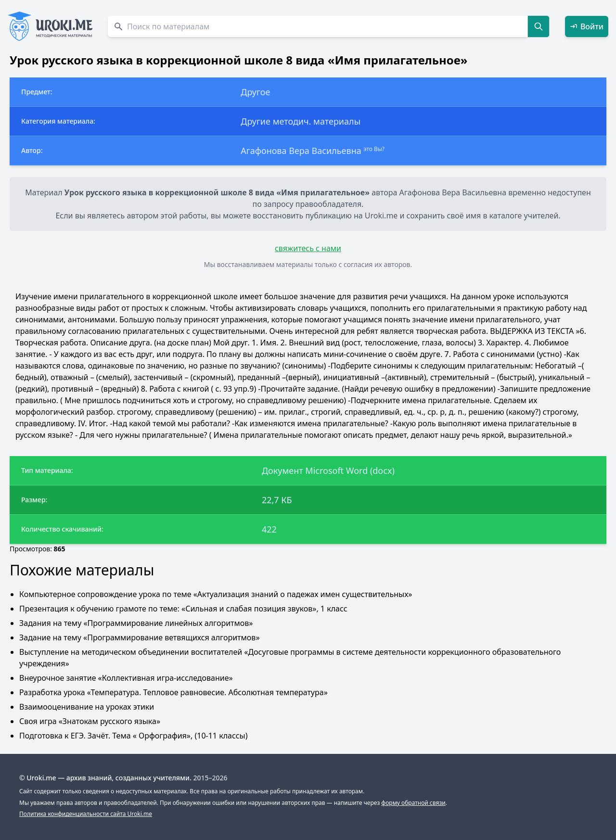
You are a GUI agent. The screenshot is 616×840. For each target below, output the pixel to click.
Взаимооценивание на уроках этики (87, 707)
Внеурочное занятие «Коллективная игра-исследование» (126, 678)
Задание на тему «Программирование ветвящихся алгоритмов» (140, 637)
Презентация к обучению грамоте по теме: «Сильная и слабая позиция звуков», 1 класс (183, 609)
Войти (587, 26)
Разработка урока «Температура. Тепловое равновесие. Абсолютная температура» (173, 692)
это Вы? (374, 149)
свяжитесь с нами (308, 248)
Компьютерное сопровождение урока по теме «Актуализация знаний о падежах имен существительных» (216, 594)
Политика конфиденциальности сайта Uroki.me (86, 814)
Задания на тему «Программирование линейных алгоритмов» (136, 623)
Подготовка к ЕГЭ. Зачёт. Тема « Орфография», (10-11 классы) (134, 736)
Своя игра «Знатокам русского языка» (90, 721)
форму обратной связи (413, 803)
